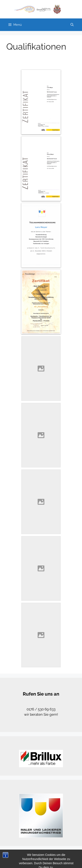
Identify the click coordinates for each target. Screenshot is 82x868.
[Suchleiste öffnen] (72, 25)
